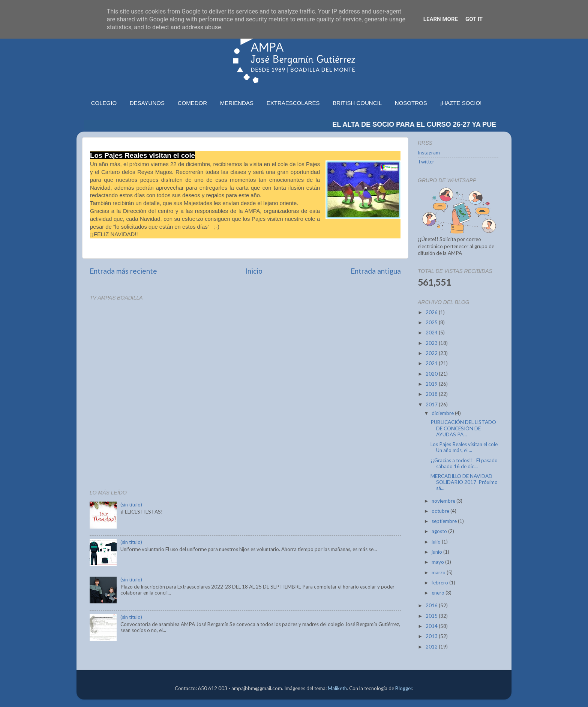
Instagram (429, 153)
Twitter (426, 162)
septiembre (445, 521)
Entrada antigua (376, 271)
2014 (432, 626)
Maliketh (337, 688)
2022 (432, 353)
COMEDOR (192, 103)
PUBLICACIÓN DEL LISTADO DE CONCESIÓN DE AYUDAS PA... (463, 428)
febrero (440, 583)
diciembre (443, 413)
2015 (432, 616)
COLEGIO (104, 103)
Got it (474, 19)
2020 (432, 374)
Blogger (404, 688)
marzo (439, 572)
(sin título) (131, 505)
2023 (432, 343)
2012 (432, 647)
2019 (432, 384)
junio (437, 552)
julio (437, 542)
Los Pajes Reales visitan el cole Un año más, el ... (464, 447)
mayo (438, 562)
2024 (432, 333)
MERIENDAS (237, 103)
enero (439, 593)
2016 (432, 605)
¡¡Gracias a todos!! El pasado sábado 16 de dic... (464, 463)
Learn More (441, 19)
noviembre (444, 501)
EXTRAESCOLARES (293, 103)
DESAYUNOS (147, 103)
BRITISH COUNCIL (357, 103)
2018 (432, 394)
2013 (432, 636)
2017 (432, 404)
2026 (432, 312)
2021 (432, 363)
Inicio (254, 271)
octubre (441, 511)
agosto (440, 531)
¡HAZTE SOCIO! (461, 103)
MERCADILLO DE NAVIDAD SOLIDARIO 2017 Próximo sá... (464, 482)
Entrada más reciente (123, 271)
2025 (432, 322)
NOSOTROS (411, 103)
